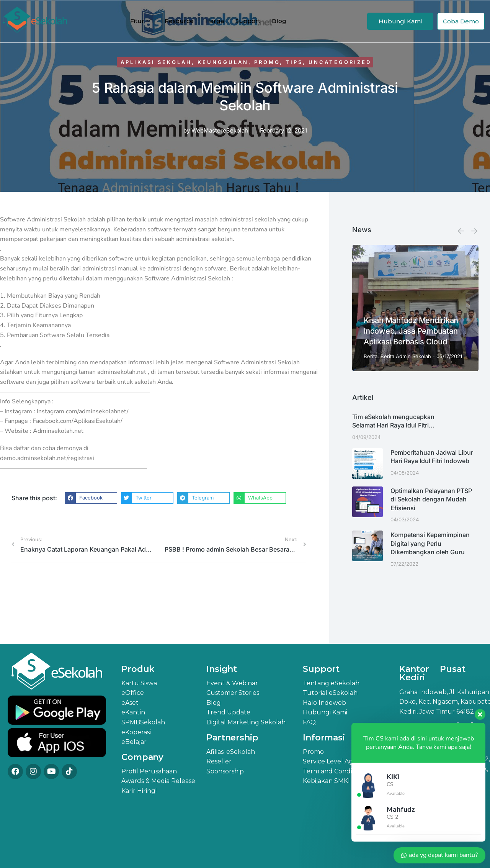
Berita (371, 356)
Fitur (140, 21)
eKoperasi (136, 732)
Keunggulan (223, 62)
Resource (179, 21)
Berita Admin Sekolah (406, 356)
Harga (215, 21)
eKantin (133, 712)
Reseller (219, 761)
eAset (130, 703)
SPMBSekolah (143, 722)
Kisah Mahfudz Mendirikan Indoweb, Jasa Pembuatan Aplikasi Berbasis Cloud (411, 331)
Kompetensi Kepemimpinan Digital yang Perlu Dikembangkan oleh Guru (430, 543)
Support (248, 21)
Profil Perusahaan (149, 771)
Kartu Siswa (139, 683)
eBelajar (134, 742)
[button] (91, 498)
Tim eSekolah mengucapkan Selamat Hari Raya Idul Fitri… (393, 421)
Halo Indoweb (324, 703)
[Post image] (415, 308)
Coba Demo (461, 21)
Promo (267, 62)
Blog (279, 21)
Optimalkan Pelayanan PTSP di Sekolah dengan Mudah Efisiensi (431, 499)
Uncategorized (340, 62)
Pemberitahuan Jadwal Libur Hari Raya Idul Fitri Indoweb (432, 457)
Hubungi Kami (400, 21)
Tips (294, 62)
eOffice (133, 693)
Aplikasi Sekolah (156, 62)
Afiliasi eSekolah (231, 752)
